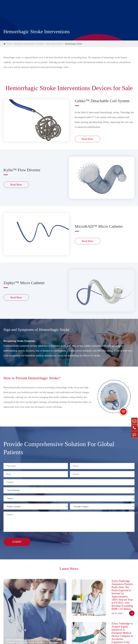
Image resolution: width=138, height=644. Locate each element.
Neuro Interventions (56, 44)
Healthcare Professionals (25, 44)
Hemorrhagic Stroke (75, 44)
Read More (88, 140)
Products (41, 44)
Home (10, 44)
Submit (17, 543)
